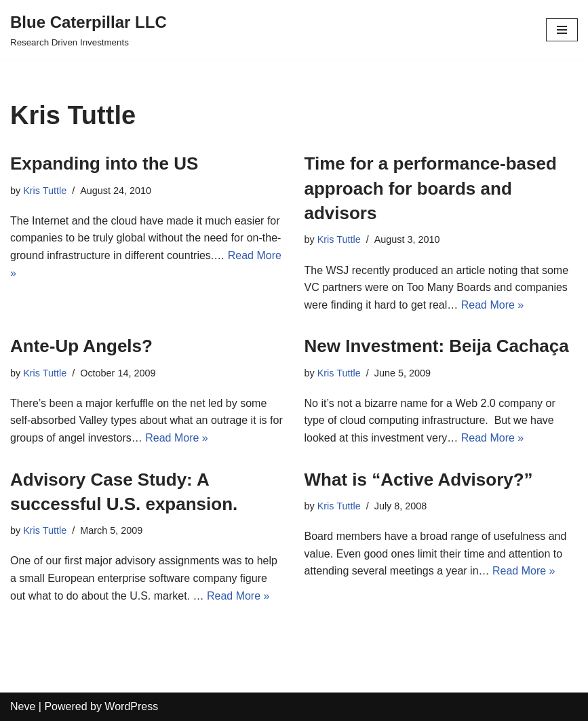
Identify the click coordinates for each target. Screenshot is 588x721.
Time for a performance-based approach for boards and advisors (431, 188)
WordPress (131, 706)
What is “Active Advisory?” (419, 480)
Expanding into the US (104, 163)
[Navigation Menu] (562, 30)
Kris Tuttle (45, 191)
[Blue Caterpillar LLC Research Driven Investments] (89, 30)
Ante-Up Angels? (81, 346)
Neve (23, 706)
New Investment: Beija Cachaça (437, 346)
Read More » (493, 305)
